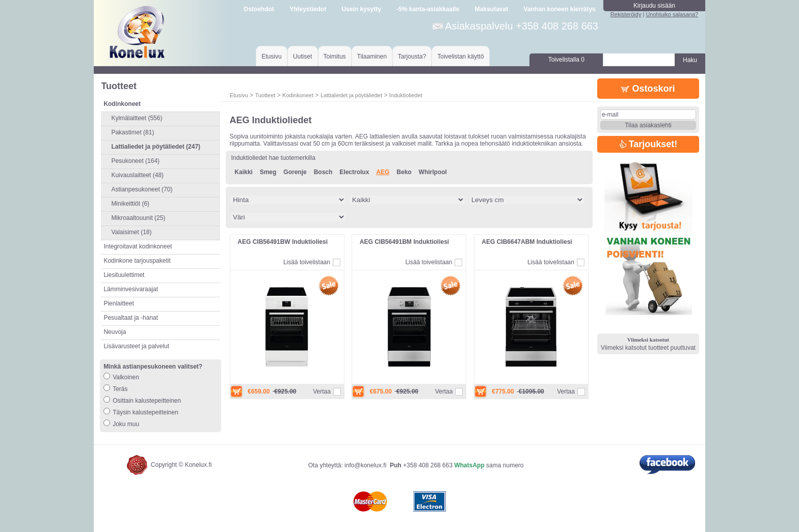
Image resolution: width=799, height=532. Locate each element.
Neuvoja (115, 332)
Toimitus (335, 57)
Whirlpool (433, 172)
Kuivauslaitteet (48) (137, 175)
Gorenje (295, 172)
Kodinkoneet (298, 95)
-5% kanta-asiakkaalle (428, 9)
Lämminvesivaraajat (131, 289)
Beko (404, 172)
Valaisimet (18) (131, 232)
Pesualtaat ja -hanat (131, 318)
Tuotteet (265, 95)
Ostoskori (648, 89)
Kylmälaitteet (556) (137, 118)
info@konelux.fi (365, 465)
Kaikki (243, 172)
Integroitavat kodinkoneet (138, 246)
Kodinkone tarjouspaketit (137, 261)
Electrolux (354, 172)
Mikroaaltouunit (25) (138, 218)
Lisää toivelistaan (307, 262)
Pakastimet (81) (132, 132)
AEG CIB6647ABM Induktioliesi (527, 242)
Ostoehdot (259, 9)
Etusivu (271, 57)
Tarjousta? (412, 57)
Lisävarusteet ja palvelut (136, 346)
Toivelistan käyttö (460, 57)
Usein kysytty (361, 9)
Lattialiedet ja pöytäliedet (351, 95)
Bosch (323, 172)
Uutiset (302, 57)
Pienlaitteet (118, 303)
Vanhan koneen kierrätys (559, 9)
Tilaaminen (372, 57)
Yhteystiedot (308, 9)
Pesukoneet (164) (135, 161)
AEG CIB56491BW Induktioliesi (283, 242)
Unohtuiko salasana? (672, 14)
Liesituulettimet (124, 275)
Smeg (268, 172)
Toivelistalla (566, 60)
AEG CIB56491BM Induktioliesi (404, 242)
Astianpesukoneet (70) (142, 189)
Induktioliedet (406, 95)
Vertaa (322, 391)
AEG (383, 172)
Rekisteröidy (626, 14)
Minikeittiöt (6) (130, 204)
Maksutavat (491, 9)
